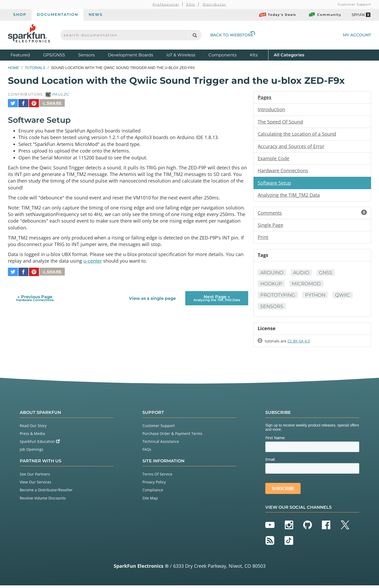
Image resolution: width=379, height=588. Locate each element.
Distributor (215, 4)
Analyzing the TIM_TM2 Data (289, 196)
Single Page (270, 227)
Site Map (150, 501)
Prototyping (278, 297)
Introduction (271, 110)
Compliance (153, 493)
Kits (254, 55)
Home (13, 68)
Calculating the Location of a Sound (297, 134)
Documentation (58, 14)
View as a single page (152, 297)
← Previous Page (35, 296)
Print (263, 239)
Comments (312, 214)
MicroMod (307, 286)
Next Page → (217, 296)
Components (223, 55)
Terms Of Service (157, 477)
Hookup (271, 286)
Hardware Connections (283, 171)
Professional (166, 4)
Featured (26, 55)
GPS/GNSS (54, 55)
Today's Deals (278, 15)
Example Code (273, 159)
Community (325, 15)
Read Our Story (33, 428)
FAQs (147, 452)
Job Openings (32, 452)
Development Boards (131, 55)
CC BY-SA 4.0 (299, 344)
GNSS (327, 275)
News (96, 14)
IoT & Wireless (181, 55)
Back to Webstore (233, 35)
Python (316, 297)
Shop (20, 14)
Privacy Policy (154, 485)
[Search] (195, 35)
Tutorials (35, 68)
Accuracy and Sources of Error (291, 147)
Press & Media (32, 436)
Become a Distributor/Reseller (46, 493)
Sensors (86, 55)
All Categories (289, 55)
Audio (302, 275)
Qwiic (344, 297)
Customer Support (354, 4)
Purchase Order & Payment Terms (172, 436)
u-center (93, 261)
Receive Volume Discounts (43, 501)
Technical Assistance (161, 444)
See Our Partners (35, 477)
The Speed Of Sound (280, 122)
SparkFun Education (40, 444)
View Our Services (36, 485)
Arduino (272, 275)
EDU (191, 4)
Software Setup (274, 184)
